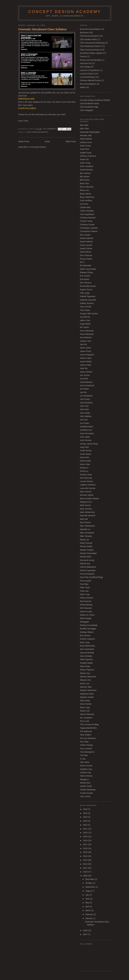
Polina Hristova (87, 598)
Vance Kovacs (86, 766)
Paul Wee (84, 584)
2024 (86, 817)
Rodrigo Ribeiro (87, 632)
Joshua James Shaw (89, 444)
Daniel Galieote (87, 238)
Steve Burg (85, 701)
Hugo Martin (85, 324)
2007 (86, 934)
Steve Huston (86, 704)
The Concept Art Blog (89, 724)
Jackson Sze (86, 341)
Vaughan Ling (86, 769)
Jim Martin (84, 389)
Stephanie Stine (87, 694)
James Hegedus (87, 355)
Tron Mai (84, 755)
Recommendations (88, 84)
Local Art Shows (87, 74)
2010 (86, 872)
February (90, 914)
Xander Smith (86, 786)
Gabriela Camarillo (88, 300)
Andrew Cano (86, 142)
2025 (86, 813)
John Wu (84, 420)
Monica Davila (86, 546)
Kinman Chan (86, 475)
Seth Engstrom (86, 659)
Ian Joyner (85, 327)
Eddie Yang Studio (88, 269)
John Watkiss (86, 416)
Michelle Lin (85, 529)
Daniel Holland (86, 242)
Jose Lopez (85, 437)
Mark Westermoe (87, 512)
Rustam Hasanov (87, 639)
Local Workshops (87, 77)
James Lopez (86, 358)
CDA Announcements (89, 36)
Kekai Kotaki (85, 461)
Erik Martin (85, 279)
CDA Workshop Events (90, 46)
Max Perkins (85, 522)
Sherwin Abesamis (88, 677)
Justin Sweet (86, 454)
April (88, 907)
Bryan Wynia (86, 194)
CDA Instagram (87, 110)
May (87, 903)
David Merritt (86, 252)
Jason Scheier (86, 372)
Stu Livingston (86, 718)
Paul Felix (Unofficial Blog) (91, 577)
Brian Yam (84, 183)
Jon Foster (85, 423)
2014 (86, 856)
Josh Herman (86, 440)
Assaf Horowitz (86, 170)
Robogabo (84, 622)
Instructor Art (86, 63)
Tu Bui (83, 759)
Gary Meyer (85, 310)
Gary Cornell (85, 307)
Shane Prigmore (87, 670)
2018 (86, 840)
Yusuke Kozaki (86, 793)
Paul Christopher (87, 574)
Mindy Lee (84, 540)
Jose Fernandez (87, 433)
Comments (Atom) (38, 147)
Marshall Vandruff (88, 516)
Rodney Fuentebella (89, 625)
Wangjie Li (84, 779)
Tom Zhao (84, 742)
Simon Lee (85, 684)
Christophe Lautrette (89, 228)
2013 (86, 860)
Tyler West (85, 762)
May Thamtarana (87, 526)
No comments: (51, 129)
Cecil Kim (84, 204)
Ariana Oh (84, 159)
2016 (86, 848)
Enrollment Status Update (91, 53)
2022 (86, 825)
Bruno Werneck (87, 187)
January (89, 918)
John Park (84, 409)
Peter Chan (85, 587)
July (87, 895)
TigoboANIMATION (88, 728)
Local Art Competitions (90, 70)
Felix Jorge (85, 293)
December (90, 879)
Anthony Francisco (88, 156)
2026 (86, 809)
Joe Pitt (83, 392)
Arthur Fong (85, 163)
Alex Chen (84, 129)
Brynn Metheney (87, 197)
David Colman (86, 248)
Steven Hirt (85, 711)
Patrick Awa (85, 564)
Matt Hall (84, 519)
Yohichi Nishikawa (88, 790)
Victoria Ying (85, 772)
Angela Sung (86, 153)
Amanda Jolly (86, 135)
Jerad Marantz (86, 382)
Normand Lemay (87, 560)
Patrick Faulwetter (88, 570)
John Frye (84, 406)
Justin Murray (86, 451)
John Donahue (86, 403)
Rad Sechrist (86, 601)
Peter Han (84, 591)
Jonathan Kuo (86, 430)
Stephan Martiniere (88, 690)
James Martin (86, 362)
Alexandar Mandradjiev (90, 132)
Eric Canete (85, 276)
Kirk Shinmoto (86, 478)
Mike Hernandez (87, 533)
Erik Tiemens (86, 283)
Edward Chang (86, 272)
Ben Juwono (85, 173)
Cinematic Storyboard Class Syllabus (42, 29)
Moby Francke (86, 543)
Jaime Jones (85, 348)
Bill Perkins (85, 180)
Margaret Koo (86, 502)
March (88, 910)
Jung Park (84, 447)
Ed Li (82, 262)
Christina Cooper (87, 225)
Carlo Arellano (86, 200)
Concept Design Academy (65, 12)
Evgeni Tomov (86, 290)
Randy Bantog (86, 605)
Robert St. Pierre (87, 615)
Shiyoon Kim (85, 680)
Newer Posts (24, 141)
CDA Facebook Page (89, 107)
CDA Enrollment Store (90, 103)
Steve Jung (85, 707)
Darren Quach (86, 245)
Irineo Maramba (87, 331)
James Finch (86, 351)
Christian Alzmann (88, 218)
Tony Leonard (86, 749)
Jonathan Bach (86, 427)
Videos (83, 87)
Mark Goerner (86, 509)
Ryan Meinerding (87, 646)
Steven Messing (87, 714)
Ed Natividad (86, 266)
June (88, 899)
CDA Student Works (89, 39)
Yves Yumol (85, 796)
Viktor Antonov (86, 776)
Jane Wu (84, 368)
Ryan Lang (85, 642)
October (89, 883)
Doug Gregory (86, 259)
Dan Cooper (85, 235)
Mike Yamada (86, 536)
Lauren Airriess (86, 481)
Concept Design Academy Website (95, 100)
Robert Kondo (86, 612)
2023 (86, 821)
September (90, 887)
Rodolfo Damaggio (88, 629)
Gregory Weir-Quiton (89, 314)
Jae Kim (83, 344)
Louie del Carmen (88, 488)
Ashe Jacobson (87, 166)
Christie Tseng (86, 221)
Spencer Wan (86, 687)
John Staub (85, 413)
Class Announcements (37, 132)
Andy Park (84, 149)
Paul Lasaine (86, 581)
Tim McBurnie (86, 731)
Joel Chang (85, 399)
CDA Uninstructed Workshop (92, 43)
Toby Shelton (86, 735)
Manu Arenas (86, 492)
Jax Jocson (85, 375)
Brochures (84, 33)
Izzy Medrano (86, 337)
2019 (86, 837)
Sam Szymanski (87, 649)
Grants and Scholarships (91, 60)
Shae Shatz (85, 666)
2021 (86, 829)
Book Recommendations (91, 29)
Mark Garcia (85, 505)
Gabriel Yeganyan (88, 296)
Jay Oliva (84, 379)
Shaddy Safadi (86, 663)
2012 (86, 864)
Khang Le (84, 468)
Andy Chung (85, 146)
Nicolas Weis (86, 557)
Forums (83, 56)
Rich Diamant (86, 608)
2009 (86, 876)
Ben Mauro (85, 177)
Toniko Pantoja (86, 745)
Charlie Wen (85, 207)
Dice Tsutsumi (86, 255)
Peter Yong (85, 594)
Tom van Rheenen (88, 738)
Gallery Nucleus (87, 303)
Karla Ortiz (85, 457)
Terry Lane (85, 721)
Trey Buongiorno (87, 752)
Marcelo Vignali (87, 495)
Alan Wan (84, 125)
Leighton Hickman (88, 485)
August (89, 891)
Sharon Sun (85, 673)
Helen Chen (85, 320)
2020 (86, 833)
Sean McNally (86, 656)
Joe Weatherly (86, 396)
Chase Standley (87, 211)
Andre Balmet (86, 139)
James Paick (86, 365)
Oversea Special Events (90, 80)
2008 (86, 930)
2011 (86, 868)
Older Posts (71, 141)
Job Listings (85, 67)
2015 (86, 852)
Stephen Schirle (87, 697)
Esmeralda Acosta (88, 286)
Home (47, 141)
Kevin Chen (85, 464)
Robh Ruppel (86, 618)
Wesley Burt (85, 783)
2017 (86, 844)
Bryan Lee (84, 190)
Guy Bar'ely (85, 317)
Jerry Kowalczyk (87, 385)
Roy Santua (85, 636)
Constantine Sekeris (89, 231)
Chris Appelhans (87, 214)
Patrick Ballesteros (88, 567)
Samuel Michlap (87, 653)
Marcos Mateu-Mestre (89, 499)
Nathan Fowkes (87, 550)
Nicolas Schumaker (88, 553)
